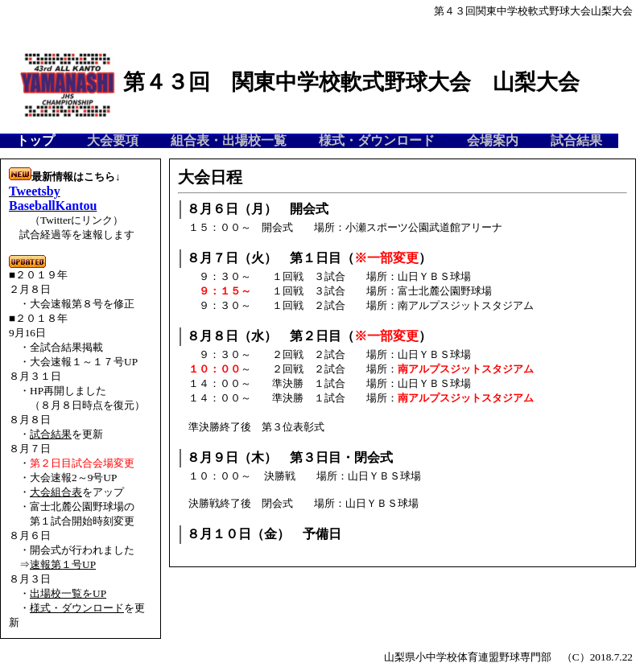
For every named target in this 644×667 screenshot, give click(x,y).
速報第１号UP (63, 564)
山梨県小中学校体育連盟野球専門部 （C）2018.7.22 (508, 657)
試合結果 (51, 434)
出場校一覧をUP (68, 593)
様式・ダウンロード (77, 608)
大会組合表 (56, 492)
